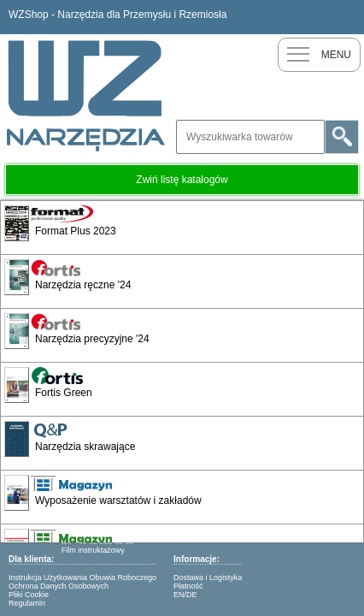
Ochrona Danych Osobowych (59, 586)
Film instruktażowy (93, 550)
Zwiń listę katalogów (182, 180)
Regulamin (27, 603)
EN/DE (185, 595)
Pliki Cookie (29, 595)
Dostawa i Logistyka (208, 577)
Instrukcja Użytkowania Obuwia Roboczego (82, 577)
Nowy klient (313, 17)
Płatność (188, 586)
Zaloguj (347, 17)
